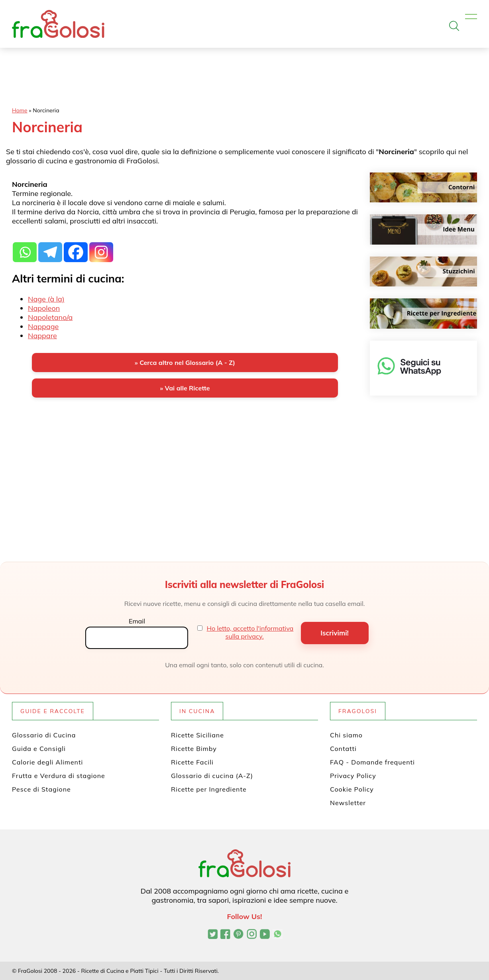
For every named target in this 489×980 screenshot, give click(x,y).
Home (20, 110)
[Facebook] (76, 248)
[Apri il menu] (471, 17)
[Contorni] (423, 187)
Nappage (43, 326)
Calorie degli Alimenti (47, 762)
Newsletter (348, 803)
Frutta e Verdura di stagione (59, 776)
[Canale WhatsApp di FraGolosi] (278, 935)
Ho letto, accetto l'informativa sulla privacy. (250, 632)
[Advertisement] (185, 466)
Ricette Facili (192, 762)
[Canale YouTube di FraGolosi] (265, 935)
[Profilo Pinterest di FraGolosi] (239, 935)
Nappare (42, 336)
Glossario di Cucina (44, 735)
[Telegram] (50, 248)
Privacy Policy (353, 776)
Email (137, 621)
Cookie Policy (352, 789)
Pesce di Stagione (41, 789)
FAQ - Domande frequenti (372, 762)
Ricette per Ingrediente (209, 789)
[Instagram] (101, 248)
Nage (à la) (46, 299)
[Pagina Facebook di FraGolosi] (225, 935)
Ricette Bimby (194, 749)
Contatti (343, 749)
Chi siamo (346, 735)
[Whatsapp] (25, 248)
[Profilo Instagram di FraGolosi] (252, 935)
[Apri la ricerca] (454, 26)
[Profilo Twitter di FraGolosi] (213, 935)
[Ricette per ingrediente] (423, 313)
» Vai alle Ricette (185, 388)
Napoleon (44, 308)
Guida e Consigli (39, 749)
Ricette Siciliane (197, 735)
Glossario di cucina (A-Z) (212, 776)
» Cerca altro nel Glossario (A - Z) (185, 363)
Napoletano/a (50, 317)
